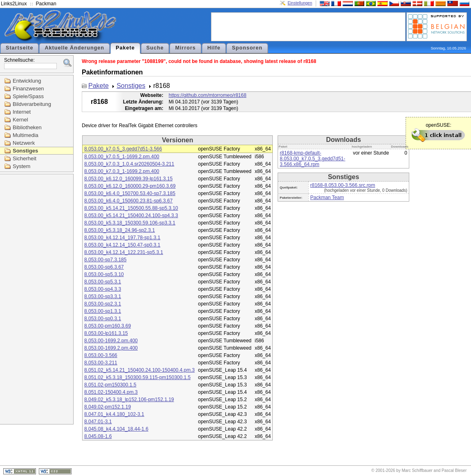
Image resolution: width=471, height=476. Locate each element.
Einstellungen (300, 3)
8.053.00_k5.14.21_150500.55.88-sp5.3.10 (131, 208)
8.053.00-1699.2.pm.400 (111, 341)
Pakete (125, 48)
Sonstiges (25, 151)
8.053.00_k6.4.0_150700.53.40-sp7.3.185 (130, 193)
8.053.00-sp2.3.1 (103, 304)
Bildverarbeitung (32, 104)
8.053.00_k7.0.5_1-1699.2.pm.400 (122, 157)
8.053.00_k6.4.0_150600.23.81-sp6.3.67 (128, 201)
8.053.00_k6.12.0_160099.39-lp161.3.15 (128, 179)
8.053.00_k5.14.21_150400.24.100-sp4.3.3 (131, 216)
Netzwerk (24, 143)
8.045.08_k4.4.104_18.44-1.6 (116, 429)
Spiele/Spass (28, 96)
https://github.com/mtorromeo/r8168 (208, 95)
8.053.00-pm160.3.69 (108, 326)
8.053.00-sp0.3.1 (103, 319)
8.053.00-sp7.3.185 (105, 260)
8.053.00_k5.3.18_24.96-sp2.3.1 (120, 230)
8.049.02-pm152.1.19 (108, 407)
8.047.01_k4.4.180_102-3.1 (114, 414)
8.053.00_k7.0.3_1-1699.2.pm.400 (122, 171)
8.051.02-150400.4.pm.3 (111, 392)
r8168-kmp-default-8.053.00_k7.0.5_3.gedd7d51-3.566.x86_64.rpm (312, 159)
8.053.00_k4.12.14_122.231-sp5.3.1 (124, 252)
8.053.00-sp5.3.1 (103, 282)
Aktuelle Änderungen (74, 48)
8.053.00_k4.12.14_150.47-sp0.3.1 (122, 245)
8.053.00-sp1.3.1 (103, 311)
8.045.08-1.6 (98, 436)
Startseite (19, 48)
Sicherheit (25, 158)
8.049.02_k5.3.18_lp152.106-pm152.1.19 (129, 400)
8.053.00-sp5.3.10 (104, 274)
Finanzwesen (28, 89)
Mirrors (185, 48)
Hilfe (214, 48)
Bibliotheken (27, 127)
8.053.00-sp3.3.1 (103, 296)
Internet (22, 112)
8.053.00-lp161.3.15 (106, 333)
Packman (46, 4)
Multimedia (26, 135)
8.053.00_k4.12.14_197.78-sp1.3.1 (122, 238)
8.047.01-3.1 (98, 422)
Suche (155, 48)
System (21, 166)
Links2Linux (14, 4)
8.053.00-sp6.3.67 (104, 267)
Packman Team (327, 198)
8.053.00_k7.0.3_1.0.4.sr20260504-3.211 (129, 164)
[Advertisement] (308, 26)
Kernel (20, 120)
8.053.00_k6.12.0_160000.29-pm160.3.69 (130, 186)
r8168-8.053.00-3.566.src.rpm (343, 185)
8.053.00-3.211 (101, 363)
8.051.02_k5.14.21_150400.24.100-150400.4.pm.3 (139, 370)
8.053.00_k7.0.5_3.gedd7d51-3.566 (123, 149)
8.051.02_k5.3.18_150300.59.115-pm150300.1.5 (137, 377)
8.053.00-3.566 (101, 355)
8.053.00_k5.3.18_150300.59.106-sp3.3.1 (130, 223)
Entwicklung (27, 81)
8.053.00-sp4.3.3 (103, 289)
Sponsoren (247, 48)
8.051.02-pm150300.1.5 (110, 385)
